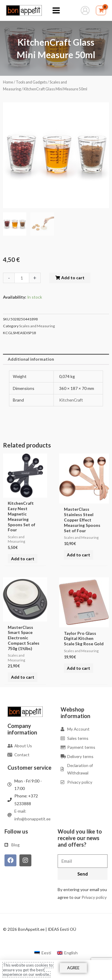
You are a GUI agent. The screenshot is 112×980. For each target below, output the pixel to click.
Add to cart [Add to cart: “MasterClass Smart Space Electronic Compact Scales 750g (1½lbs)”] (23, 677)
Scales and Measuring (37, 326)
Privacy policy (94, 897)
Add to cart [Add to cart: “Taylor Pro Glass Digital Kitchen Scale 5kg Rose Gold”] (79, 668)
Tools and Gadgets (31, 82)
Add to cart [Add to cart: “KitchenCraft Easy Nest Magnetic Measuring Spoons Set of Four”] (23, 559)
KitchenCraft (71, 400)
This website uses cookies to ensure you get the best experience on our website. (28, 970)
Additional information (31, 359)
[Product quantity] (22, 278)
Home (8, 82)
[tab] (56, 359)
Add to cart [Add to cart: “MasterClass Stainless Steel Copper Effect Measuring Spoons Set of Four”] (79, 555)
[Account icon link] (85, 10)
